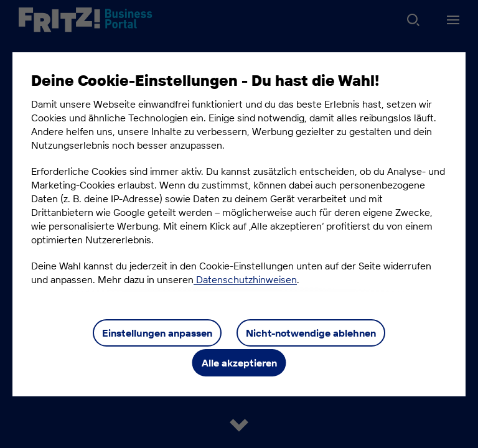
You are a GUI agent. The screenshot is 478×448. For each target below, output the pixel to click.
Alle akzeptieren (239, 363)
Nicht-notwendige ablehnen (311, 333)
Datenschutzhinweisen (245, 279)
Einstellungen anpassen (157, 333)
